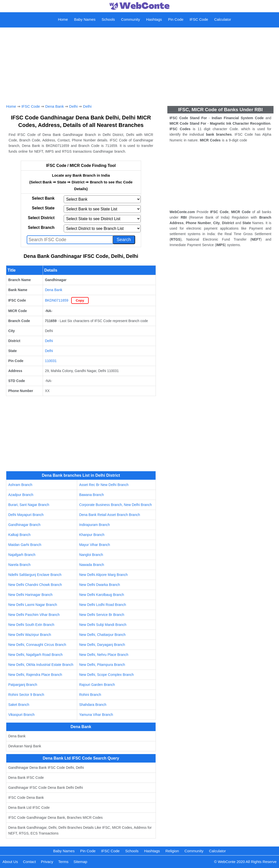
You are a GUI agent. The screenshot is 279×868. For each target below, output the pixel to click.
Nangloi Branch (91, 555)
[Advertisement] (139, 60)
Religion (172, 851)
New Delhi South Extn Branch (31, 625)
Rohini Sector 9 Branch (26, 695)
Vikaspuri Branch (21, 715)
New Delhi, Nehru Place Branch (104, 655)
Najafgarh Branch (22, 555)
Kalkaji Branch (19, 535)
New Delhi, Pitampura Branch (102, 665)
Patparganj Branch (23, 685)
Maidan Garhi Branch (25, 545)
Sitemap (80, 862)
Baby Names (85, 19)
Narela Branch (19, 565)
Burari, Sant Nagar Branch (29, 505)
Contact (29, 862)
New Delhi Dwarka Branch (100, 585)
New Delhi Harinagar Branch (30, 595)
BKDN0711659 (57, 300)
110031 (51, 361)
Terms (63, 862)
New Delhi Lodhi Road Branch (103, 605)
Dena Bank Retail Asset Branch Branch (110, 515)
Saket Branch (19, 705)
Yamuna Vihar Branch (96, 715)
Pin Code (176, 19)
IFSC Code (199, 19)
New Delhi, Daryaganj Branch (102, 645)
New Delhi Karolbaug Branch (102, 595)
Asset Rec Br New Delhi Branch (104, 485)
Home (63, 19)
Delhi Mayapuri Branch (26, 515)
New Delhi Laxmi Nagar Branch (33, 605)
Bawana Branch (92, 495)
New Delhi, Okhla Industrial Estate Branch (41, 665)
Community (131, 19)
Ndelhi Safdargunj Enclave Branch (35, 575)
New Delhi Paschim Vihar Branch (34, 615)
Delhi (73, 106)
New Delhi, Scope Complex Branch (107, 675)
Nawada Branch (92, 565)
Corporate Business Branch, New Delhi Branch (116, 505)
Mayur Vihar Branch (95, 545)
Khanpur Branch (92, 535)
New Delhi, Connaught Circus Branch (37, 645)
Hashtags (154, 19)
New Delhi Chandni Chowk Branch (35, 585)
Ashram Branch (20, 485)
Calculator (223, 19)
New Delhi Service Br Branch (102, 615)
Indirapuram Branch (95, 525)
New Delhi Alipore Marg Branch (104, 575)
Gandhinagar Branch (24, 525)
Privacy (47, 862)
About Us (10, 862)
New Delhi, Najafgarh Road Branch (35, 655)
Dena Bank (54, 106)
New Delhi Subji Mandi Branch (103, 625)
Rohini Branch (90, 695)
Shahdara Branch (93, 705)
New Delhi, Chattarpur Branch (102, 635)
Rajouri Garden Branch (97, 685)
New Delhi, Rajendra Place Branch (35, 675)
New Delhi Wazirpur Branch (30, 635)
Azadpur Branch (21, 495)
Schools (108, 19)
